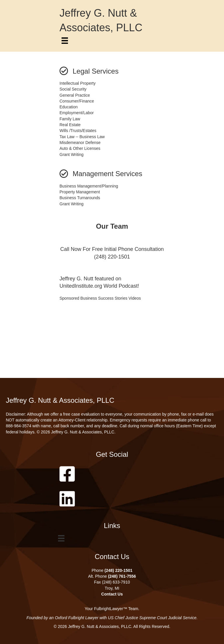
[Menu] (65, 41)
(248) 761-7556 (122, 576)
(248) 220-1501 (118, 570)
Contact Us (112, 594)
